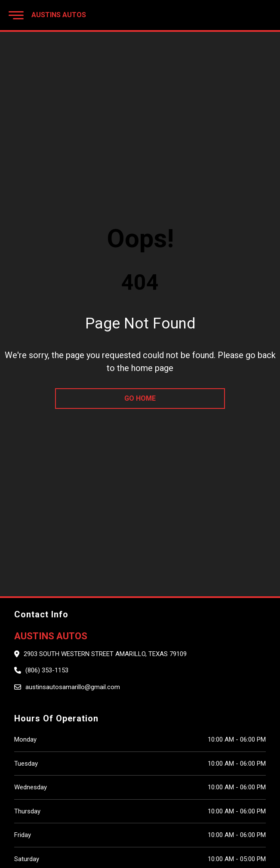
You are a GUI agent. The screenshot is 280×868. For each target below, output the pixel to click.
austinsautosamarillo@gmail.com (73, 687)
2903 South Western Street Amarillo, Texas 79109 (105, 654)
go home (140, 398)
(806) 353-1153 (47, 670)
